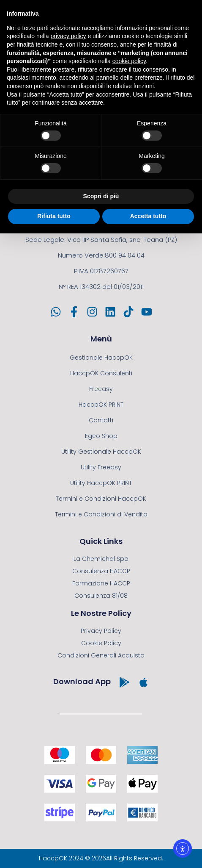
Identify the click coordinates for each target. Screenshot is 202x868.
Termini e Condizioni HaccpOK (101, 499)
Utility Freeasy (101, 467)
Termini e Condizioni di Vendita (101, 514)
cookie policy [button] (129, 61)
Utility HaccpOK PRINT (101, 483)
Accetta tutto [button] (148, 216)
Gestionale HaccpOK (101, 358)
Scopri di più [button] (101, 196)
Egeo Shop (101, 436)
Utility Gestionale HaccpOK (101, 452)
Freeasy (101, 389)
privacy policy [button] (68, 36)
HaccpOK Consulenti (101, 373)
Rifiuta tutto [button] (54, 216)
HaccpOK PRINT (101, 405)
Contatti (101, 420)
